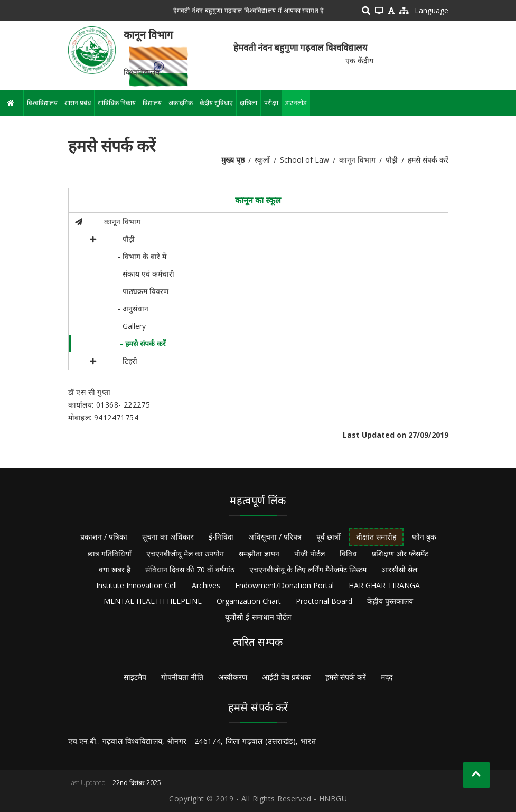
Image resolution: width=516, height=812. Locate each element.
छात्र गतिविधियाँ (110, 554)
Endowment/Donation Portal (284, 585)
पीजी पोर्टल (309, 554)
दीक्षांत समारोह (376, 537)
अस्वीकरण (233, 677)
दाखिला (248, 103)
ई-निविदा (221, 537)
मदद (387, 677)
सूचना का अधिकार (168, 537)
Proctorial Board (324, 601)
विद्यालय (152, 103)
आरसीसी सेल (399, 569)
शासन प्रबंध (78, 103)
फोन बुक (424, 537)
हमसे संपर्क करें (346, 677)
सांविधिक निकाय (117, 103)
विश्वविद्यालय (42, 103)
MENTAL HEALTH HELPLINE (153, 601)
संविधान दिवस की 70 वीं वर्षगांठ (190, 569)
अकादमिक (181, 103)
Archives (206, 585)
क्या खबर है (115, 569)
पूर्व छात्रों (329, 537)
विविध (348, 554)
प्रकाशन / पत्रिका (104, 537)
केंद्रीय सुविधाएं (216, 103)
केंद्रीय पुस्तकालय (390, 601)
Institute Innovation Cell (137, 585)
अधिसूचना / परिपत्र (275, 537)
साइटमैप (135, 677)
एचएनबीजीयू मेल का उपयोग (185, 554)
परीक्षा (271, 103)
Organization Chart (249, 601)
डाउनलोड (296, 103)
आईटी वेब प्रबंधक (286, 677)
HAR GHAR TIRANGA (384, 585)
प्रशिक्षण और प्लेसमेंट (400, 554)
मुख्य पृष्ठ (233, 160)
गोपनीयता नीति (182, 677)
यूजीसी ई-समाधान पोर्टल (258, 617)
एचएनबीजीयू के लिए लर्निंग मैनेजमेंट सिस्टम (308, 569)
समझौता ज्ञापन (259, 554)
